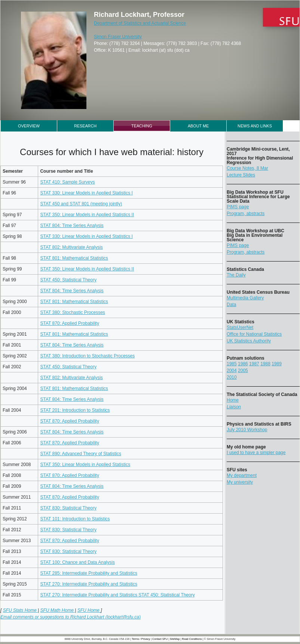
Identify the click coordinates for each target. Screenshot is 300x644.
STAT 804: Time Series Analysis (72, 226)
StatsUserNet (240, 327)
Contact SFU (160, 639)
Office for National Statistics (254, 334)
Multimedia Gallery (245, 298)
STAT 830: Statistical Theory (68, 508)
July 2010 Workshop (247, 430)
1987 (254, 364)
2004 (232, 371)
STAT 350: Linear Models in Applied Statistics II (87, 215)
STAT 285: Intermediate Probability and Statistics (88, 573)
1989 (277, 364)
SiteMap (175, 639)
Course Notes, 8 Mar (247, 168)
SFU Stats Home (20, 610)
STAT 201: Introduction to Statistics (75, 410)
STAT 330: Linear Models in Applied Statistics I (86, 193)
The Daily (236, 275)
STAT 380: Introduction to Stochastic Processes (87, 356)
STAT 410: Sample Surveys (67, 182)
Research (85, 126)
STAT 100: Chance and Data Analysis (77, 562)
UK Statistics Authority (249, 341)
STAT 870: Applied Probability (69, 323)
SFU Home (89, 610)
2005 (243, 371)
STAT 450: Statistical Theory (68, 280)
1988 (265, 364)
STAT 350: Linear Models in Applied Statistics (85, 465)
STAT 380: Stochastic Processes (72, 312)
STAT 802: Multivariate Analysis (71, 247)
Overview (29, 126)
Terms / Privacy (141, 639)
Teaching (142, 126)
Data (231, 305)
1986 (243, 364)
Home (233, 400)
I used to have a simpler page (256, 453)
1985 (232, 364)
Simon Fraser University (118, 37)
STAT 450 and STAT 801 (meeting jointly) (81, 204)
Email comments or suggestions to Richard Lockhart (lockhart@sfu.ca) (71, 617)
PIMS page (238, 207)
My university (240, 482)
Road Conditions (192, 639)
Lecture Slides (241, 175)
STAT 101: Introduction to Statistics (75, 519)
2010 (232, 377)
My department (242, 475)
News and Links (255, 126)
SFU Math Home (57, 610)
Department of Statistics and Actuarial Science (140, 23)
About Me (198, 126)
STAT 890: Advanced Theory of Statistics (81, 454)
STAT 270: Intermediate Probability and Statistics (88, 584)
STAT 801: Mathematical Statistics (74, 258)
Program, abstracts (246, 214)
